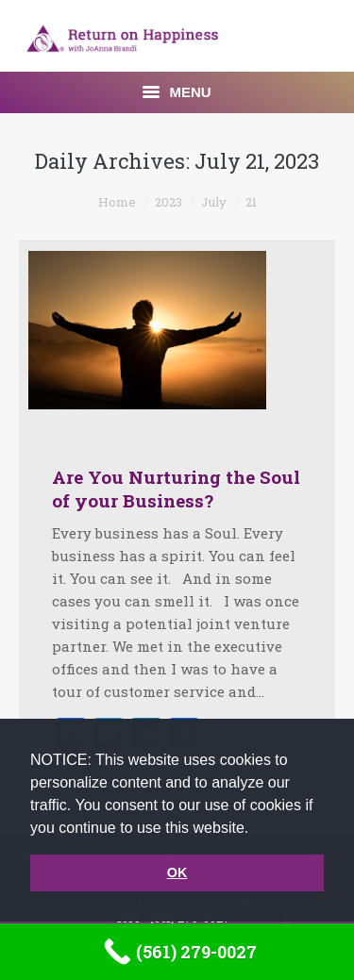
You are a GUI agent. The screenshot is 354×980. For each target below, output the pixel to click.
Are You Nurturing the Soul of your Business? (176, 489)
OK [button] (177, 872)
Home (117, 202)
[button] (256, 829)
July (214, 202)
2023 (169, 202)
